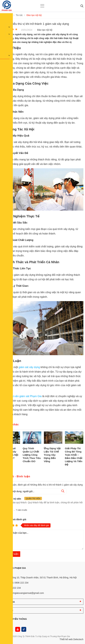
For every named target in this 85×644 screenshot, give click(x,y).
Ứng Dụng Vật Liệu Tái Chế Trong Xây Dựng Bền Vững (52, 455)
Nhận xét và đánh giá (14, 519)
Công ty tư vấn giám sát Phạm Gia (22, 396)
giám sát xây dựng (29, 367)
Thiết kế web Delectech (71, 639)
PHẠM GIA (9, 602)
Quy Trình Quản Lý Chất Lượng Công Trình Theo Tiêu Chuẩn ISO (32, 455)
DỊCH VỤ (8, 611)
